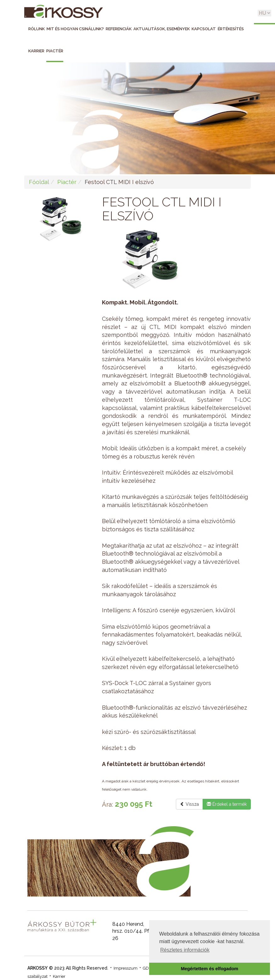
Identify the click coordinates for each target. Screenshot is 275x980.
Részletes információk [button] (185, 950)
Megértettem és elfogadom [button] (210, 969)
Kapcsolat (204, 29)
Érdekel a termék (227, 804)
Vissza (189, 804)
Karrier (36, 51)
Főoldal (39, 182)
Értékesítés (231, 29)
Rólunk (36, 29)
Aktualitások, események (162, 29)
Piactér (55, 51)
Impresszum (126, 968)
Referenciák (119, 29)
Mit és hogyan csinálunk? (75, 29)
